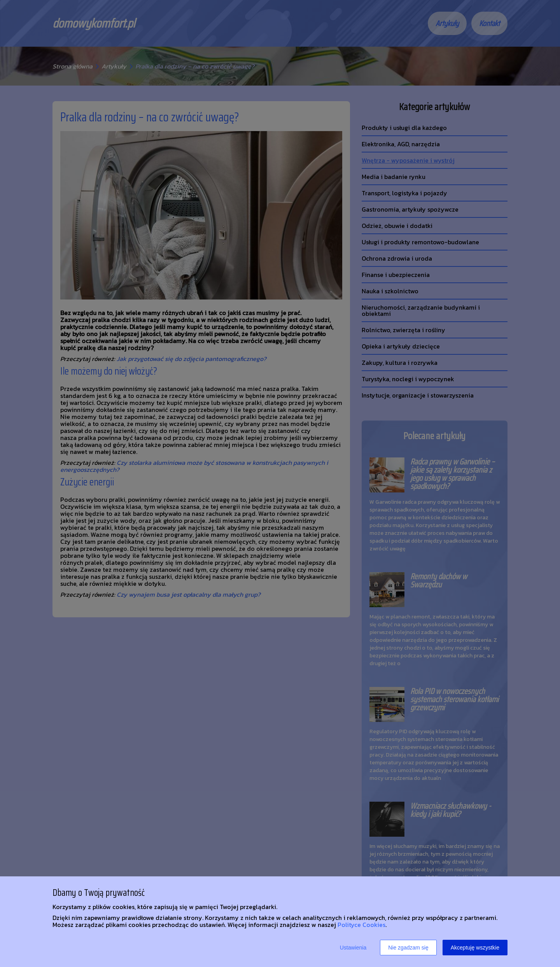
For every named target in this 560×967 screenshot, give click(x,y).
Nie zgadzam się (408, 948)
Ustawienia (353, 948)
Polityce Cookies (361, 925)
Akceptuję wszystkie (475, 948)
